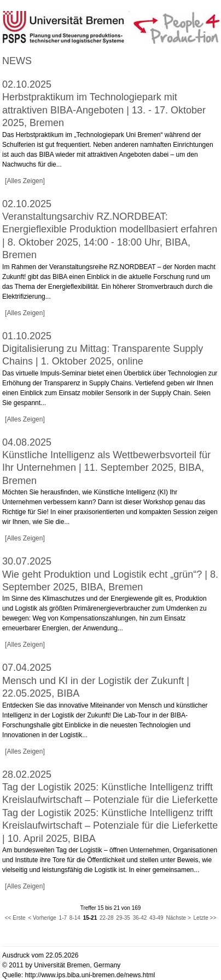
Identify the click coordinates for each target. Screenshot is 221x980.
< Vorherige (42, 918)
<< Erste (15, 918)
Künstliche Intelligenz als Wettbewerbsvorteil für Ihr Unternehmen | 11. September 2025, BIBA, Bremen (106, 468)
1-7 (63, 918)
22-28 (107, 918)
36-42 (140, 918)
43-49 (156, 918)
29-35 (123, 918)
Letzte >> (205, 918)
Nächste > (178, 918)
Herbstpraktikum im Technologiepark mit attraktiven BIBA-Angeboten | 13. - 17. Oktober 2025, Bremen (104, 110)
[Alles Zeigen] (25, 181)
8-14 (75, 918)
